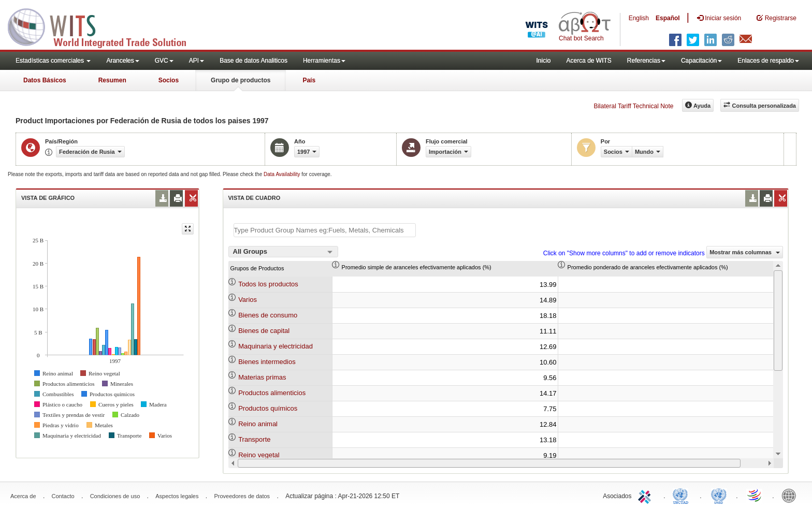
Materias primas (262, 377)
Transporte (254, 439)
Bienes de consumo (268, 315)
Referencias (646, 61)
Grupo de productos (241, 80)
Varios (248, 300)
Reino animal (258, 424)
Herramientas (324, 61)
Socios (169, 80)
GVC (164, 61)
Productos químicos (268, 408)
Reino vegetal (259, 455)
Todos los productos (268, 284)
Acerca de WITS (589, 61)
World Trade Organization (755, 495)
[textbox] (325, 230)
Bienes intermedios (267, 362)
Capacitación (701, 61)
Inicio (543, 61)
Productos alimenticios (272, 393)
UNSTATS (719, 495)
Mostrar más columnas (745, 252)
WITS (104, 26)
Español (668, 18)
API (197, 61)
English (639, 18)
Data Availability (282, 174)
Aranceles (122, 61)
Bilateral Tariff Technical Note (633, 106)
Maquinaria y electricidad (275, 346)
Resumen (112, 80)
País (309, 80)
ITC (646, 495)
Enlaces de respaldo (768, 61)
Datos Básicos (45, 80)
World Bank (791, 495)
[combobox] (283, 252)
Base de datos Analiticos (253, 61)
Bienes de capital (264, 331)
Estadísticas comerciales (53, 61)
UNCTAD (683, 495)
